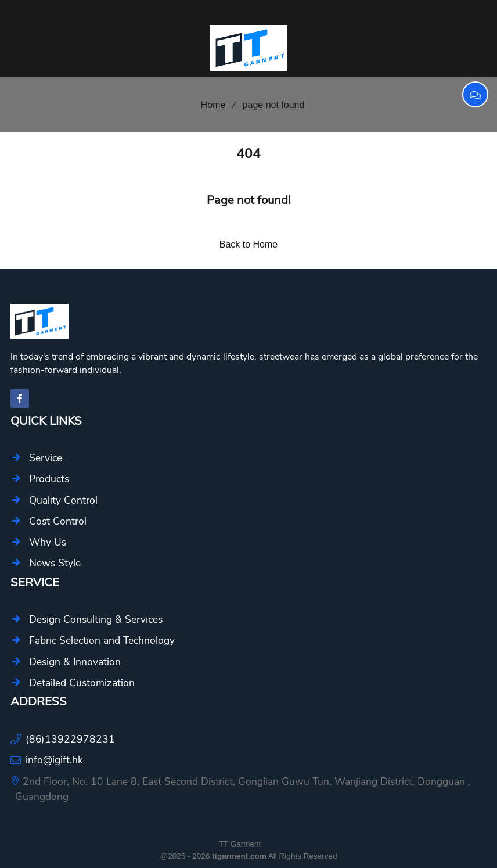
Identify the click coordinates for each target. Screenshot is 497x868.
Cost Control (58, 521)
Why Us (48, 542)
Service (46, 458)
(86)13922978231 (70, 739)
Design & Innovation (75, 662)
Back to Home (248, 244)
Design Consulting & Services (96, 619)
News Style (55, 563)
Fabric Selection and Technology (102, 640)
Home (209, 105)
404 (248, 154)
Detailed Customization (82, 683)
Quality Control (63, 500)
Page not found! (249, 200)
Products (49, 479)
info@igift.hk (54, 760)
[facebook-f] (20, 399)
